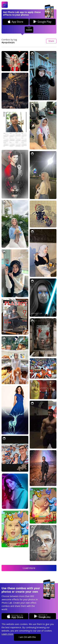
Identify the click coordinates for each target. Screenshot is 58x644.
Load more (29, 568)
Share (51, 41)
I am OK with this (27, 637)
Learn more (7, 634)
